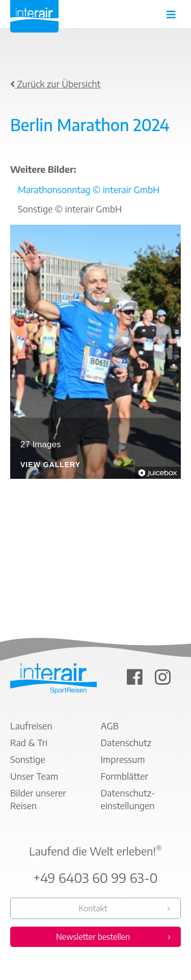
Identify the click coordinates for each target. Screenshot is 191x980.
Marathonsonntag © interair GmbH (89, 189)
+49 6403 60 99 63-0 (95, 878)
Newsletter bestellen (93, 937)
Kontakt (93, 908)
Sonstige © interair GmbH (70, 209)
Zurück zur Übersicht (55, 84)
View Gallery (50, 465)
